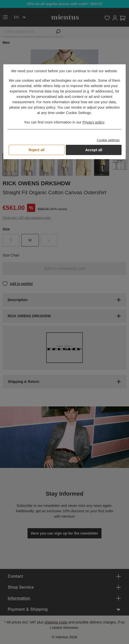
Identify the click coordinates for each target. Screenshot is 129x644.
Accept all (94, 150)
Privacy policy (93, 122)
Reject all (37, 150)
